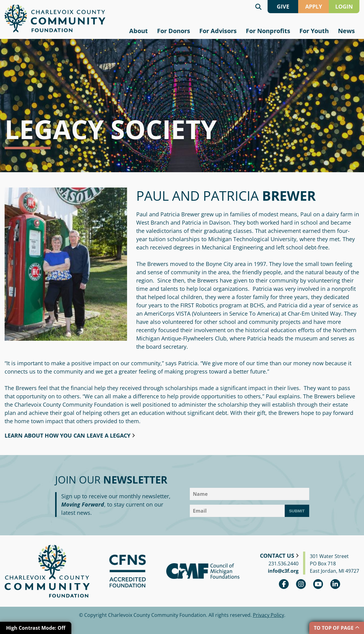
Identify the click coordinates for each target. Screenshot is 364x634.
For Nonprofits (268, 31)
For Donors (174, 31)
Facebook (284, 584)
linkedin (335, 584)
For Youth (314, 31)
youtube (318, 584)
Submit (297, 511)
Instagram (301, 584)
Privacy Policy (268, 615)
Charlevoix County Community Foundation (55, 19)
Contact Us (277, 556)
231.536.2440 (283, 564)
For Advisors (218, 31)
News (346, 31)
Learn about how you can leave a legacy (68, 435)
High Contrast (36, 628)
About (139, 31)
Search (258, 7)
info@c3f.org (283, 571)
